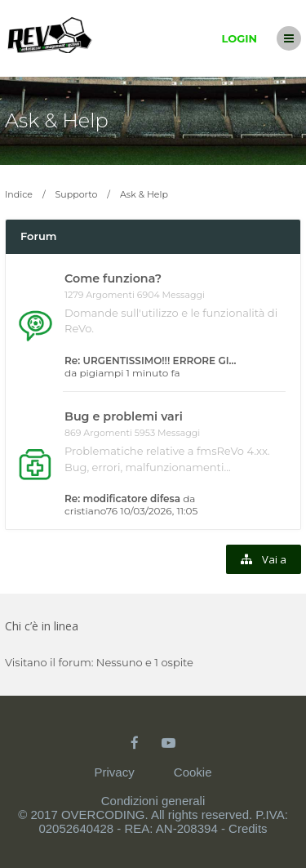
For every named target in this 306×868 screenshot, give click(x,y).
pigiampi (101, 373)
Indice (19, 194)
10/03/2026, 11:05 (159, 511)
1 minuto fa (153, 373)
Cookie (193, 772)
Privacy (114, 772)
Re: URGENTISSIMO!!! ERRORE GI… (150, 361)
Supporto (77, 194)
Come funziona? (113, 278)
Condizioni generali (153, 801)
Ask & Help (57, 120)
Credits (248, 828)
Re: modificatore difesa (122, 499)
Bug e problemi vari (124, 416)
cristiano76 (91, 511)
